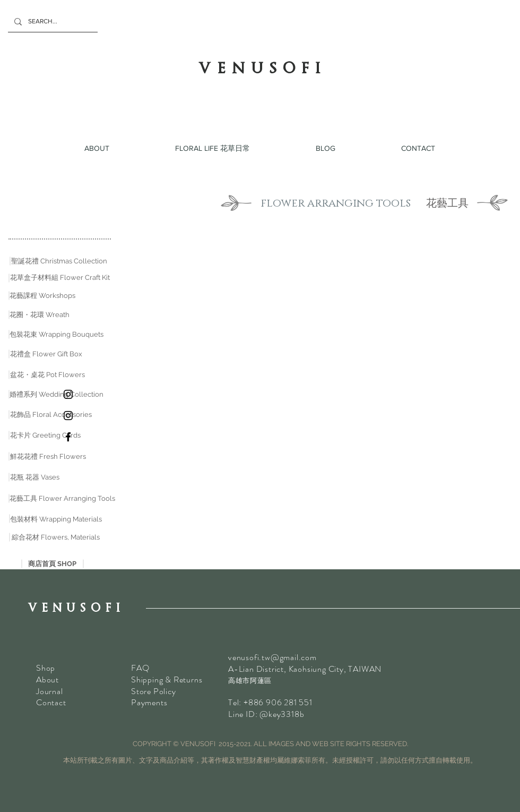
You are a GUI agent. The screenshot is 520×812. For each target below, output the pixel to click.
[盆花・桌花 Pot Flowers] (47, 375)
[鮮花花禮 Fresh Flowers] (48, 457)
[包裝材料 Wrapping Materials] (56, 519)
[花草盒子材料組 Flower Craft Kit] (60, 278)
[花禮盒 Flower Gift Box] (46, 354)
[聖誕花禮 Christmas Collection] (59, 261)
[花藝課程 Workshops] (42, 296)
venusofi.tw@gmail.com (272, 657)
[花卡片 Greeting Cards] (45, 435)
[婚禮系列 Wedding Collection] (57, 395)
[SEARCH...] (52, 22)
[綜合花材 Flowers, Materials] (56, 537)
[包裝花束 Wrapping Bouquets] (57, 335)
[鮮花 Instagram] (68, 394)
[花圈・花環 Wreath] (40, 315)
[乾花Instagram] (68, 416)
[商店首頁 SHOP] (52, 564)
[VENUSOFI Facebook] (68, 437)
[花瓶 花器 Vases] (35, 477)
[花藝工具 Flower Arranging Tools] (62, 499)
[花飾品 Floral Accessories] (51, 415)
